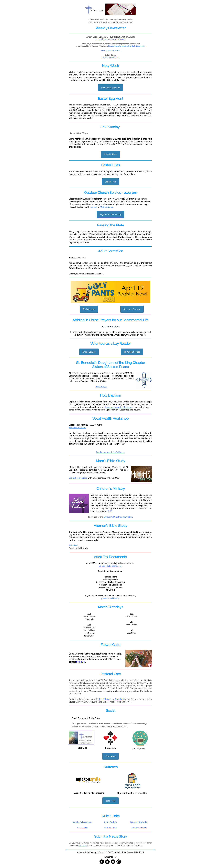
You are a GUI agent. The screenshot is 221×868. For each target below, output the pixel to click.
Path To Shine (110, 828)
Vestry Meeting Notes (111, 50)
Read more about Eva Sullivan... (111, 452)
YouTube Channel (118, 39)
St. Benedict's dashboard (110, 566)
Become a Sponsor (132, 309)
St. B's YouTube (111, 822)
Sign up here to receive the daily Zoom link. (127, 46)
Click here (83, 845)
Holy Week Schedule (111, 88)
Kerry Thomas (105, 699)
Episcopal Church (139, 828)
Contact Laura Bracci (78, 478)
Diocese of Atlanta (139, 822)
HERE (109, 511)
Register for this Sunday (111, 214)
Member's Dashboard (82, 822)
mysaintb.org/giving (110, 57)
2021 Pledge (82, 828)
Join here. (73, 545)
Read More (111, 756)
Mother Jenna (106, 207)
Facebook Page (101, 39)
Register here (89, 309)
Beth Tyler (81, 662)
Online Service (89, 352)
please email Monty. (111, 598)
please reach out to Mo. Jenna (118, 407)
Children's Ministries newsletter (118, 517)
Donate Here (111, 182)
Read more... (101, 387)
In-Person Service (132, 352)
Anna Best (119, 699)
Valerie (94, 207)
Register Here (110, 154)
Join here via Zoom (78, 427)
